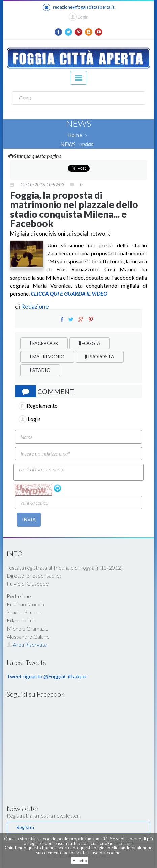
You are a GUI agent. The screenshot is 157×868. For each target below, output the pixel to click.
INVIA (29, 519)
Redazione (35, 306)
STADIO (40, 370)
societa (87, 144)
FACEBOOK (44, 343)
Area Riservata (27, 645)
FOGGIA (90, 343)
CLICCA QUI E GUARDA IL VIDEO (69, 294)
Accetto (80, 860)
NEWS (68, 144)
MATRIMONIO (47, 357)
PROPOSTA (100, 357)
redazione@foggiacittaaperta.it (78, 7)
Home (75, 135)
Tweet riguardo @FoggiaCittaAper (47, 676)
